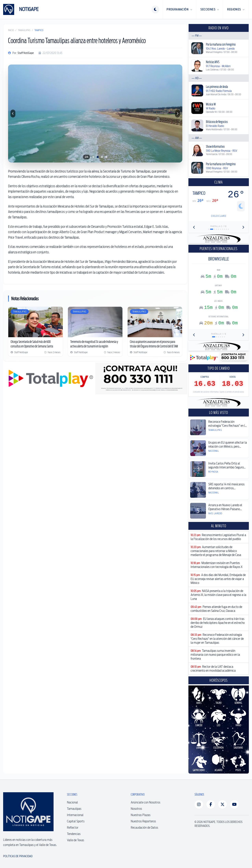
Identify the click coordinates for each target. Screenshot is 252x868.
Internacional (75, 815)
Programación (179, 9)
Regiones (236, 9)
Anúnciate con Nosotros (145, 802)
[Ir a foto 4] (106, 157)
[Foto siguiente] (177, 114)
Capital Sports (76, 821)
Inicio (11, 30)
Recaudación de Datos (144, 828)
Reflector (73, 828)
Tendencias (74, 834)
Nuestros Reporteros (143, 821)
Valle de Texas (76, 840)
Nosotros (136, 809)
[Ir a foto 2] (98, 157)
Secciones (210, 9)
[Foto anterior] (13, 114)
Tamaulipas (24, 30)
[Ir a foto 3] (102, 157)
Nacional (72, 802)
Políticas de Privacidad (18, 856)
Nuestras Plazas (141, 815)
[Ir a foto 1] (93, 157)
